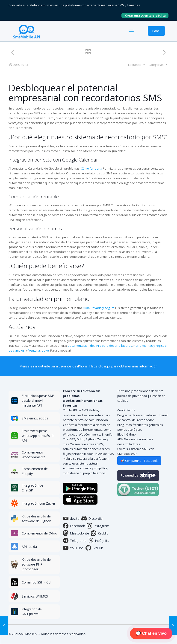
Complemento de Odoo (39, 533)
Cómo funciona (91, 168)
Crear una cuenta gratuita (147, 15)
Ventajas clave (39, 350)
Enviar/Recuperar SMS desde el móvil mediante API (38, 400)
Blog (120, 434)
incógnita (99, 540)
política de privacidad (132, 396)
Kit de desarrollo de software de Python (36, 519)
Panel (156, 31)
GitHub (94, 548)
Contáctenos (126, 410)
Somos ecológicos (130, 430)
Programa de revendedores (137, 415)
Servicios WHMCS (35, 596)
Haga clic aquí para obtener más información (123, 366)
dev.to (71, 518)
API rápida (29, 547)
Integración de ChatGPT (32, 488)
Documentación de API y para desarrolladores (100, 346)
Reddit (99, 533)
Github (131, 434)
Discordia (92, 518)
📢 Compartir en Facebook (139, 461)
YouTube (73, 548)
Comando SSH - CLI (36, 582)
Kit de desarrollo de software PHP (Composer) (36, 564)
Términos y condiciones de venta (140, 391)
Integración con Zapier (38, 503)
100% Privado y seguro (99, 308)
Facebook (74, 526)
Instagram (98, 526)
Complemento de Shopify (35, 471)
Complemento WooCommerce (34, 455)
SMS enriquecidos (35, 418)
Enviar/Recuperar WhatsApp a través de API (38, 436)
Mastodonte (76, 533)
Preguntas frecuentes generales (140, 425)
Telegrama (75, 540)
